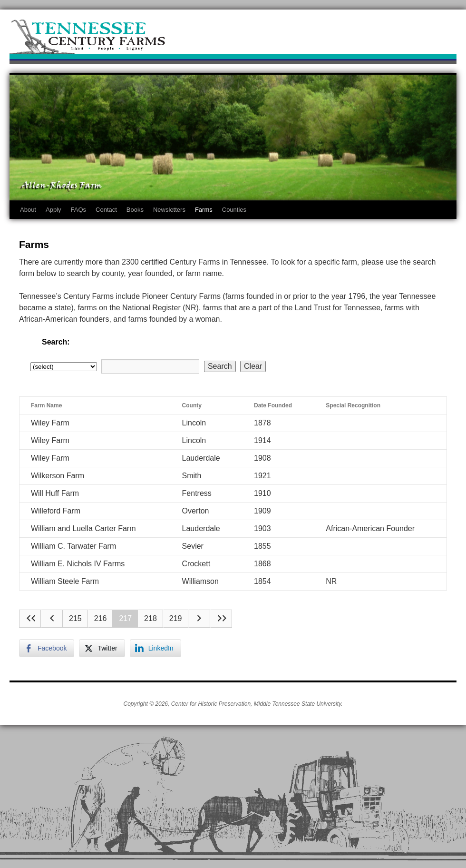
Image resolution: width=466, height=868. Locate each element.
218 (150, 618)
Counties (234, 210)
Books (135, 210)
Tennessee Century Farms (233, 39)
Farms (204, 210)
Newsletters (169, 210)
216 (101, 618)
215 (75, 618)
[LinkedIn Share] (155, 648)
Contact (106, 210)
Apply (53, 210)
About (28, 210)
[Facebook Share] (47, 648)
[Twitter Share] (102, 648)
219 (176, 618)
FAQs (79, 210)
